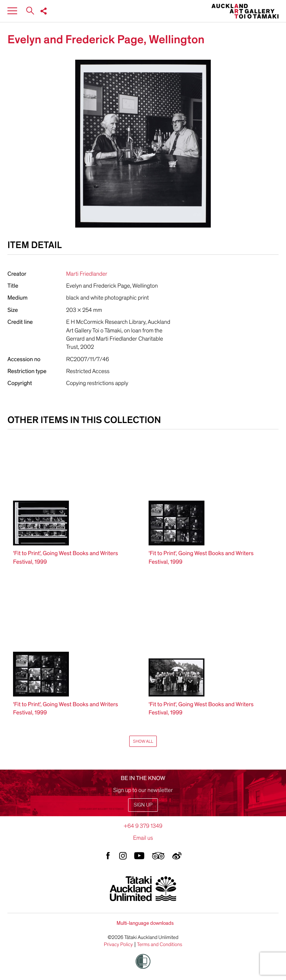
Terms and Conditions (160, 945)
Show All (143, 741)
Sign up (143, 805)
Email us (143, 838)
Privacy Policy (118, 945)
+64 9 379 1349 (143, 826)
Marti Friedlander (87, 274)
